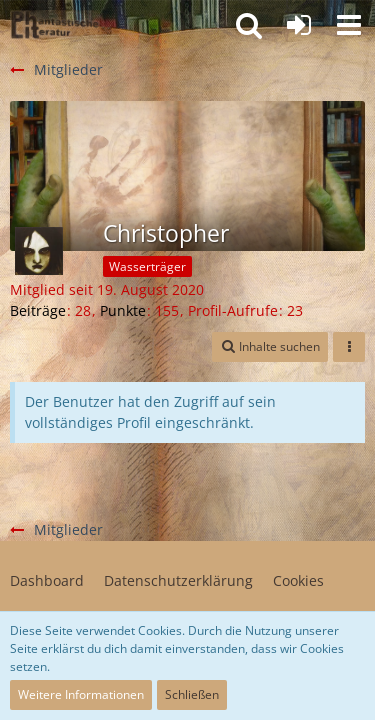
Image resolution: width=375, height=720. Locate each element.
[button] (349, 25)
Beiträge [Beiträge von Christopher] (38, 310)
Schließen (192, 694)
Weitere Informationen (81, 694)
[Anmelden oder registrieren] (299, 25)
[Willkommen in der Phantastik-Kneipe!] (55, 25)
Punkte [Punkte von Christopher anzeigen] (123, 310)
